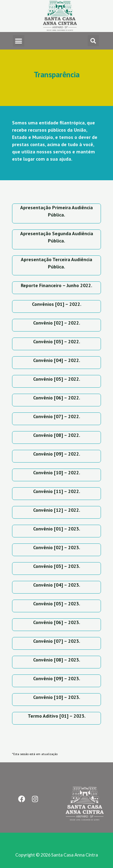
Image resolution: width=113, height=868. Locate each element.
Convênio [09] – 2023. (57, 678)
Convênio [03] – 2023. (57, 566)
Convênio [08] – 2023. (57, 660)
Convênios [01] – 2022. (57, 304)
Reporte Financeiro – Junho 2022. (56, 285)
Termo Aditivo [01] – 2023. (57, 716)
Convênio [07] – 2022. (57, 416)
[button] (19, 41)
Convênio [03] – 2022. (57, 341)
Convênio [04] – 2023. (57, 585)
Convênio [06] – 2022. (57, 398)
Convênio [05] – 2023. (57, 604)
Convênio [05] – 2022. (57, 379)
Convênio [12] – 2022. (57, 510)
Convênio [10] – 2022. (57, 472)
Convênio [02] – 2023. (57, 547)
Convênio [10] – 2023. (57, 697)
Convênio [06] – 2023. (57, 622)
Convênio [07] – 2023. (57, 641)
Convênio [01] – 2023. (57, 529)
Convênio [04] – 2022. (57, 360)
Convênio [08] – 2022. (57, 435)
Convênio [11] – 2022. (57, 491)
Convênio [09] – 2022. (57, 454)
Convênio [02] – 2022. (57, 323)
